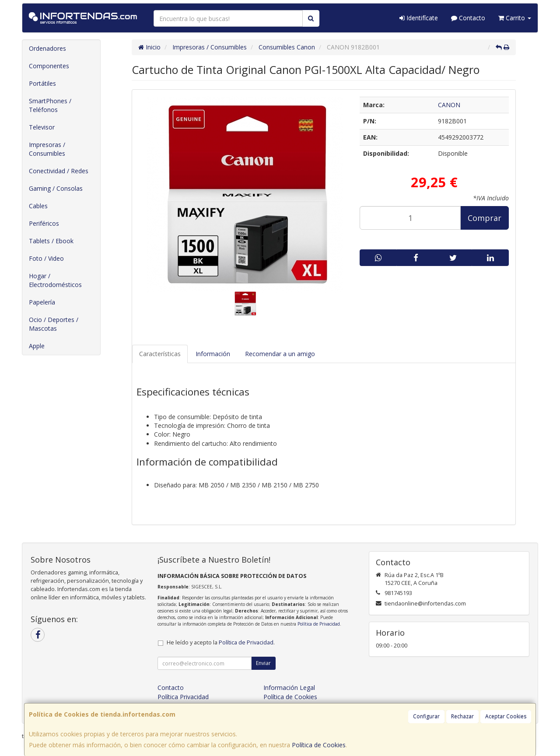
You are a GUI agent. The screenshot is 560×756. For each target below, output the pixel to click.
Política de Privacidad (319, 624)
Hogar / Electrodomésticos (55, 280)
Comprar (485, 218)
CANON (449, 105)
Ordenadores (47, 48)
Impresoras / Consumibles (47, 149)
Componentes (49, 66)
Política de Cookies (319, 745)
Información (213, 354)
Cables (38, 206)
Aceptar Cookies (506, 716)
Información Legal (289, 688)
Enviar (263, 663)
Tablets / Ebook (51, 241)
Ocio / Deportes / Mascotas (54, 324)
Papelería (42, 302)
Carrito (515, 18)
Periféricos (44, 223)
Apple (37, 346)
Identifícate (419, 18)
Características (160, 354)
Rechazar (462, 716)
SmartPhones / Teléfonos (50, 105)
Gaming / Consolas (56, 188)
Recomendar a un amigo (280, 354)
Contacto (468, 18)
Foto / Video (46, 258)
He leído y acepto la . (221, 642)
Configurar (426, 716)
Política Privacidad (183, 697)
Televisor (42, 127)
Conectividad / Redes (59, 171)
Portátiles (42, 83)
